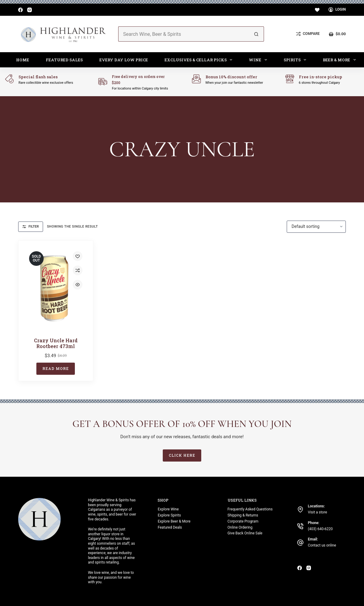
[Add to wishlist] (78, 256)
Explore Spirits (169, 515)
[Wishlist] (317, 10)
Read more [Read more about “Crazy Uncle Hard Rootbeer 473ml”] (56, 368)
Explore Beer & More (174, 521)
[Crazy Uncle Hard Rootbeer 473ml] (56, 288)
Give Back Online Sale (245, 533)
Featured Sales (64, 60)
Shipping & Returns (243, 515)
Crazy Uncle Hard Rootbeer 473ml (56, 343)
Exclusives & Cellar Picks (200, 60)
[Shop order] (316, 227)
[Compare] (308, 34)
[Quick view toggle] (78, 285)
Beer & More (341, 60)
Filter (31, 227)
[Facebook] (20, 10)
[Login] (337, 10)
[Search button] (256, 34)
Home (23, 60)
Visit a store (317, 512)
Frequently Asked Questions (250, 509)
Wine (259, 60)
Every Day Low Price (124, 60)
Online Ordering (240, 527)
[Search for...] (183, 34)
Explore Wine (168, 509)
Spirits (296, 60)
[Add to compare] (78, 270)
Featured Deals (170, 527)
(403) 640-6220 (320, 529)
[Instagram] (30, 10)
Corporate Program (243, 521)
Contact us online (322, 545)
